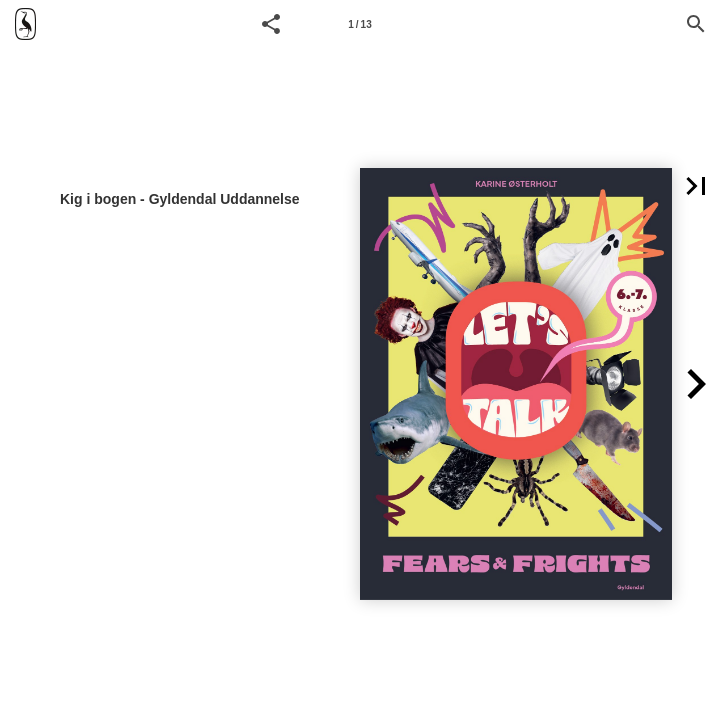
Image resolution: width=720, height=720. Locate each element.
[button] (271, 24)
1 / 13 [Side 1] (359, 24)
